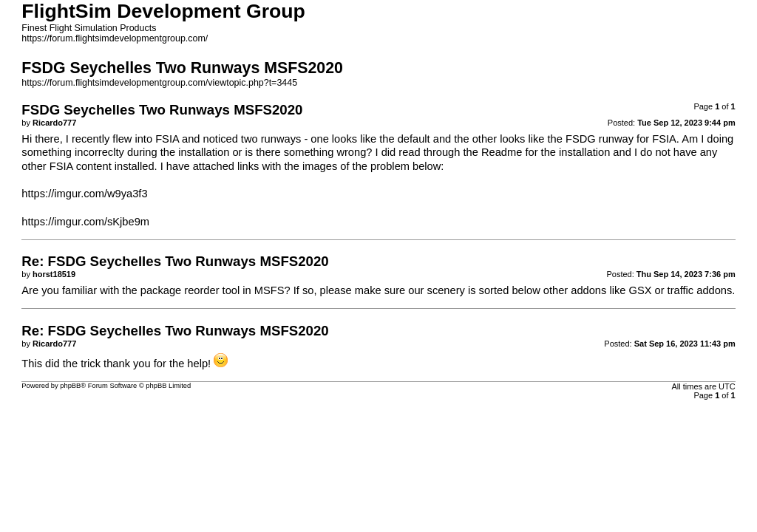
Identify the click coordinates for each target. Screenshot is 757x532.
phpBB (70, 386)
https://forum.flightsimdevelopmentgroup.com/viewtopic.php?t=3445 (159, 83)
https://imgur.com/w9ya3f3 (84, 194)
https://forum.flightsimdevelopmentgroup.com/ (115, 38)
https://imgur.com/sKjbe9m (85, 222)
